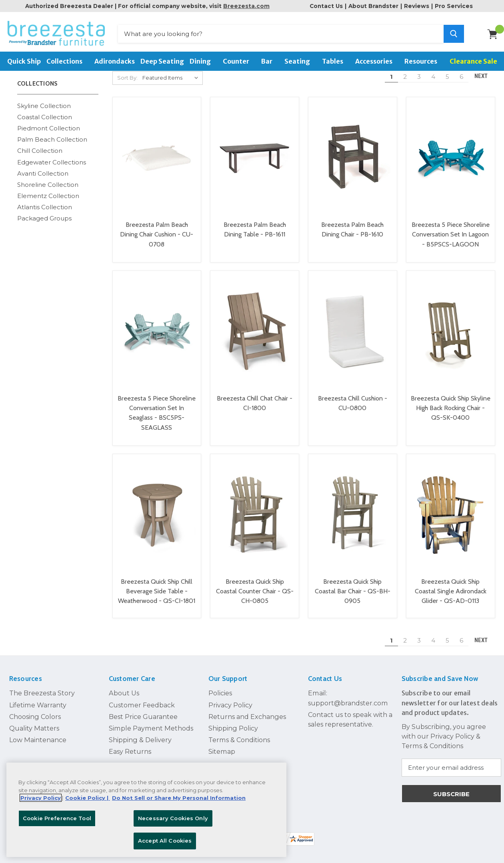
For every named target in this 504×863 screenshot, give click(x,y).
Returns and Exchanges (247, 709)
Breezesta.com (246, 6)
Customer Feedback (142, 697)
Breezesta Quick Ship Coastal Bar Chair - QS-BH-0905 (353, 584)
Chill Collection (40, 143)
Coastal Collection (45, 110)
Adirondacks (115, 61)
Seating (300, 61)
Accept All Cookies (165, 841)
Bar (270, 61)
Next (485, 633)
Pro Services (454, 6)
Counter (239, 61)
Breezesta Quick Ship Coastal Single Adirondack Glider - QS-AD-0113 (451, 584)
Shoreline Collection (48, 177)
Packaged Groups (44, 211)
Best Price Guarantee (143, 709)
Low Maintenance (38, 733)
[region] (146, 810)
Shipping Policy (233, 721)
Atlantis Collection (45, 200)
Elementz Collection (48, 189)
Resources (424, 61)
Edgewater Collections (52, 155)
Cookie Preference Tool (57, 818)
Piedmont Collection (49, 121)
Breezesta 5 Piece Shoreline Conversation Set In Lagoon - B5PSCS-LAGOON (451, 227)
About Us (124, 686)
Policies (220, 686)
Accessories (377, 61)
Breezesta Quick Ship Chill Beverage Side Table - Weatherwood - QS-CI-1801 (157, 584)
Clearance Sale (473, 61)
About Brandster (373, 6)
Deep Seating (162, 61)
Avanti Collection (43, 166)
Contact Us (326, 6)
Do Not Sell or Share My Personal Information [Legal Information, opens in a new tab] (179, 798)
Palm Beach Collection (52, 132)
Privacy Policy (230, 697)
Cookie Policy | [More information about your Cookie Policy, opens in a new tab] (88, 798)
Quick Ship (24, 61)
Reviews (417, 6)
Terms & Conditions (239, 733)
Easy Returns (130, 744)
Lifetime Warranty (38, 697)
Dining (203, 61)
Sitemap (222, 744)
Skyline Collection (44, 99)
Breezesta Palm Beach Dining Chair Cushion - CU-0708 (157, 227)
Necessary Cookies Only (173, 818)
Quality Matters (34, 721)
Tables (336, 61)
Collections (68, 61)
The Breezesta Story (42, 686)
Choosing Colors (35, 709)
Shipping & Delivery (140, 733)
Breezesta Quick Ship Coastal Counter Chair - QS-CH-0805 (255, 584)
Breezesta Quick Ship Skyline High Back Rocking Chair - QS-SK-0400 (451, 401)
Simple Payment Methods (151, 721)
